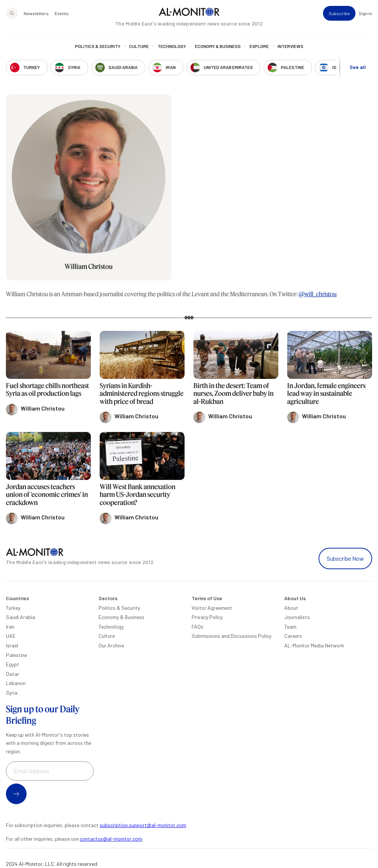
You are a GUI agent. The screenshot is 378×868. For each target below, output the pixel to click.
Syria (12, 693)
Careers (293, 636)
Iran (10, 627)
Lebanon (16, 683)
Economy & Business (218, 46)
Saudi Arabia (20, 617)
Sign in (365, 13)
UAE (11, 636)
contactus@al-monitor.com (111, 839)
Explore (259, 46)
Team (290, 627)
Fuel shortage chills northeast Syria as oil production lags (47, 390)
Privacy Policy (207, 617)
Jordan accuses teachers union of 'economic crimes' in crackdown (47, 494)
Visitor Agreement (212, 608)
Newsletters (36, 13)
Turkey (13, 608)
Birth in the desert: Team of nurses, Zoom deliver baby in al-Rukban (233, 393)
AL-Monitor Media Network (314, 645)
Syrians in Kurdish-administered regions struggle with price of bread (142, 393)
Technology (172, 46)
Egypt (13, 664)
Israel (12, 645)
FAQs (197, 627)
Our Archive (111, 645)
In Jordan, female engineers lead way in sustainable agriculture (326, 393)
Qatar (13, 674)
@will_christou (318, 294)
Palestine (16, 655)
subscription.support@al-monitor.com (143, 825)
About (291, 608)
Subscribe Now (345, 558)
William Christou (89, 266)
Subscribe (339, 13)
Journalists (297, 617)
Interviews (291, 46)
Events (62, 13)
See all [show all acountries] (358, 67)
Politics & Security (98, 46)
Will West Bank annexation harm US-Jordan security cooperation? (138, 494)
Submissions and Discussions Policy (231, 636)
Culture (139, 46)
